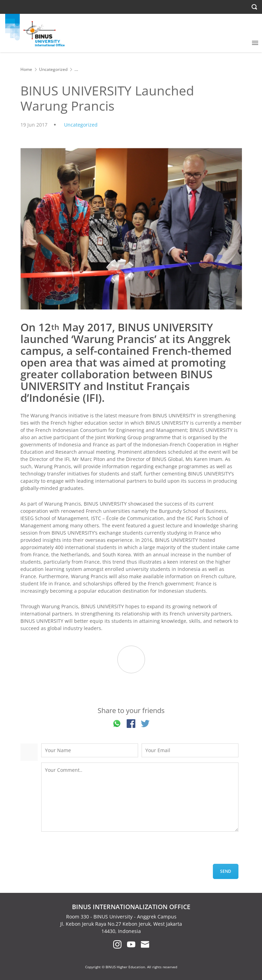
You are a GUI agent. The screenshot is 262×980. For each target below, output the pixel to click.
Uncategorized (53, 69)
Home (26, 69)
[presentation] (94, 850)
